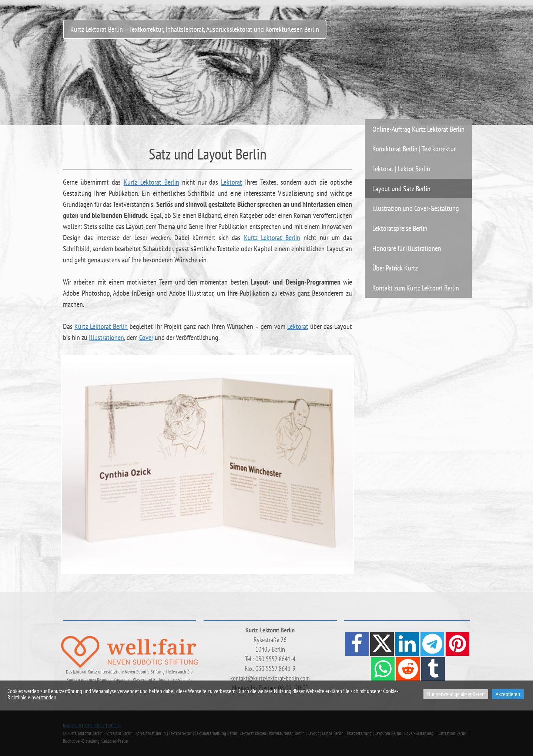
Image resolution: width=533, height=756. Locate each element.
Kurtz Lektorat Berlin (151, 182)
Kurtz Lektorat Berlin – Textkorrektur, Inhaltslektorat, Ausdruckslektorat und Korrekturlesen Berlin (195, 29)
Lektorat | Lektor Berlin (401, 169)
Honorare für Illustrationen (407, 248)
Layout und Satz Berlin (401, 189)
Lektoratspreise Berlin (400, 228)
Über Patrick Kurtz (395, 268)
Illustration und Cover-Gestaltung (416, 208)
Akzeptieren (508, 694)
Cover (146, 337)
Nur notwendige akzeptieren (456, 694)
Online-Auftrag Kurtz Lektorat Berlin (418, 129)
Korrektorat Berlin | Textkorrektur (414, 149)
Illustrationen (106, 337)
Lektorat (232, 182)
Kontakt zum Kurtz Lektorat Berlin (416, 288)
